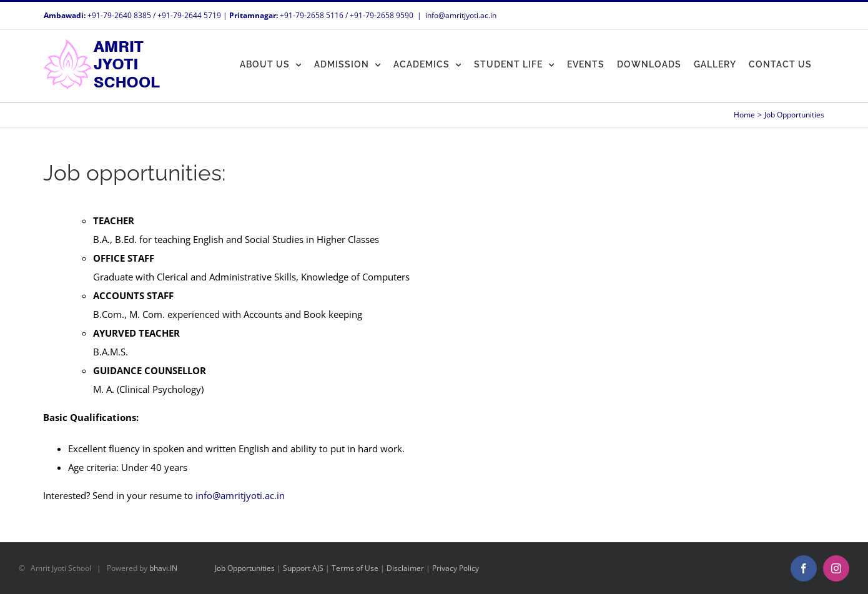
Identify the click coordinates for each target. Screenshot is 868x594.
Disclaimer (405, 568)
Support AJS (303, 568)
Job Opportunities (245, 568)
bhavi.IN (163, 568)
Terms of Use (355, 568)
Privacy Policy (456, 568)
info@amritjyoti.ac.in (461, 15)
